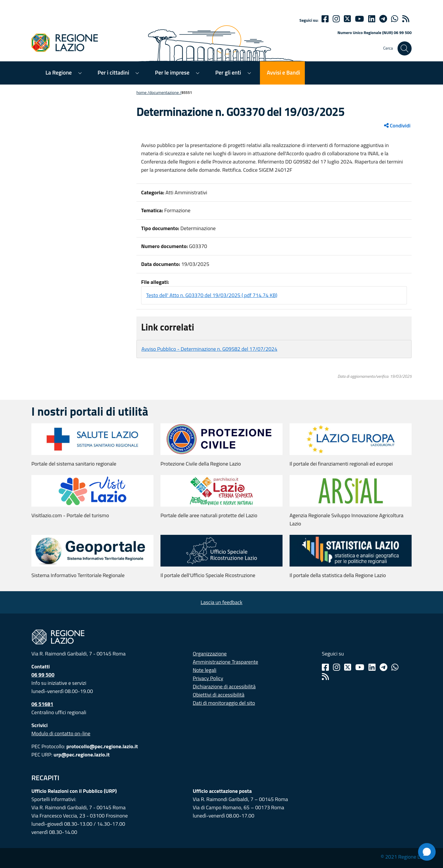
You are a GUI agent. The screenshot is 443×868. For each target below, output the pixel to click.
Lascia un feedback (221, 602)
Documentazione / (165, 92)
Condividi (397, 125)
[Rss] (325, 677)
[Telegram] (383, 667)
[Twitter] (347, 19)
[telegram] (383, 19)
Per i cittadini (114, 72)
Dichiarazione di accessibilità (224, 686)
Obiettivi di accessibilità (219, 695)
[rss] (406, 19)
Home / (143, 92)
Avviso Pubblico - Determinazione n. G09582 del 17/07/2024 (209, 349)
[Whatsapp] (395, 19)
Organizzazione (210, 654)
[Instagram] (336, 19)
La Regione (59, 72)
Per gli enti (228, 72)
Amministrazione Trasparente (225, 662)
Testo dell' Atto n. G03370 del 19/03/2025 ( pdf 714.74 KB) (212, 295)
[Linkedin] (372, 19)
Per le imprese (172, 72)
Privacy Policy (208, 678)
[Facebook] (325, 19)
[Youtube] (360, 19)
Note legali (205, 670)
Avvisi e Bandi (284, 72)
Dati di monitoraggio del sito (224, 703)
